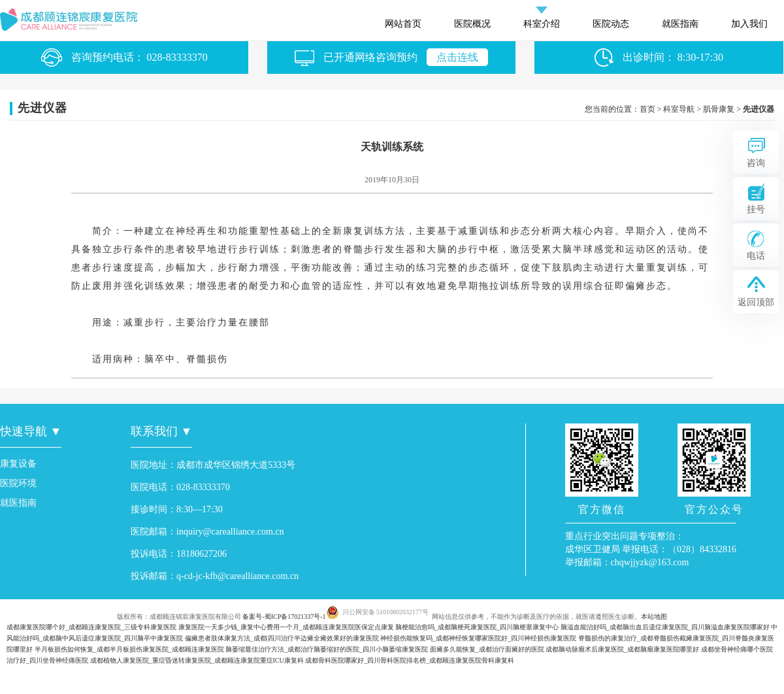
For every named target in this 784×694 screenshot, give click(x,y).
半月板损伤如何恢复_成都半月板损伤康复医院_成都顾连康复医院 (129, 649)
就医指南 (680, 24)
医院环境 (18, 483)
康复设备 (18, 464)
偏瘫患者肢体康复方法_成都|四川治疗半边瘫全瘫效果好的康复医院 (282, 638)
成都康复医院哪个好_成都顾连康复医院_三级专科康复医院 (91, 627)
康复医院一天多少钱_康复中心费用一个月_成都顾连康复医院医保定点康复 (286, 627)
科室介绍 (542, 24)
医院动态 (611, 24)
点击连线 (457, 57)
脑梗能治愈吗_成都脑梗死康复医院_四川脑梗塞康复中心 (477, 627)
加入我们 (749, 24)
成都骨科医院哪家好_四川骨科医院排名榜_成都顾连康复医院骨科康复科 (410, 660)
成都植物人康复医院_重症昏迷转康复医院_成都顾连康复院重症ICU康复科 (197, 660)
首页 (647, 109)
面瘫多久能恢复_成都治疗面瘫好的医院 (487, 649)
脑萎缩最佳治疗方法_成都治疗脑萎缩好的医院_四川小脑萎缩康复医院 (327, 649)
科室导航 (679, 109)
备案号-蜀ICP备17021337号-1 (284, 617)
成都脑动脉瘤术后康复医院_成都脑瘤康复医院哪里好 (622, 649)
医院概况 (472, 24)
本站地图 (654, 617)
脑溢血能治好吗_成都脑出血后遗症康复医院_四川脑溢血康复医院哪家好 (665, 627)
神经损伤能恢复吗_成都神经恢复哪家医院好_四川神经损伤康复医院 (478, 638)
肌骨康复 (719, 109)
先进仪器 (759, 109)
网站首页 (403, 24)
